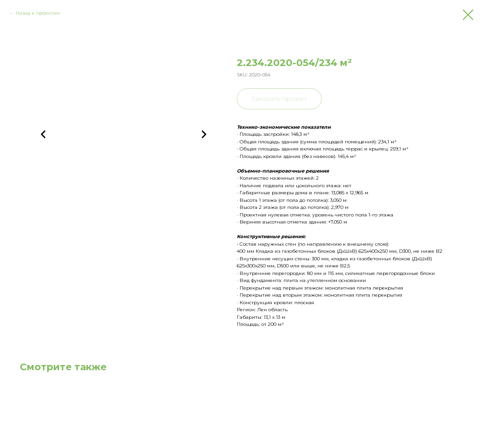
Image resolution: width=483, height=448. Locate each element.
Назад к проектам (38, 13)
